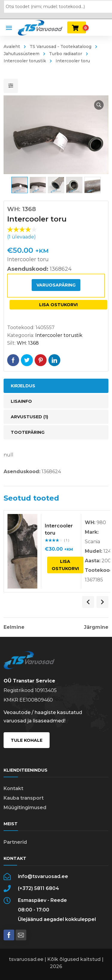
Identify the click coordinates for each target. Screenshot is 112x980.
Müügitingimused (25, 808)
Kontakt (13, 788)
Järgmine (96, 627)
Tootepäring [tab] (28, 432)
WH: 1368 (28, 343)
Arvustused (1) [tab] (29, 417)
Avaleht (12, 47)
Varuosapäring (56, 285)
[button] (99, 105)
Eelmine (14, 627)
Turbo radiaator (66, 54)
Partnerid (15, 842)
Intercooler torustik (59, 335)
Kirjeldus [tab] (23, 386)
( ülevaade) (22, 237)
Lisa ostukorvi (58, 305)
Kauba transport (24, 798)
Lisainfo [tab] (21, 401)
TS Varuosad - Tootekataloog (60, 47)
